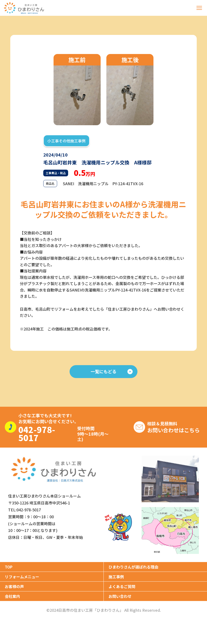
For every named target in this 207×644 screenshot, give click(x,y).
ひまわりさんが (133, 567)
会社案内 (12, 596)
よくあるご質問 (122, 586)
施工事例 (116, 577)
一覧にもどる (112, 371)
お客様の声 (14, 586)
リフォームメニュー (22, 577)
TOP (9, 567)
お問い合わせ (120, 596)
